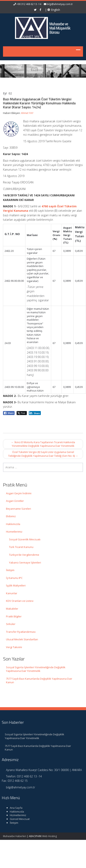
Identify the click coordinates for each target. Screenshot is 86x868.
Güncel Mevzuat (17, 819)
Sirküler (11, 624)
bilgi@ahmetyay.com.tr (60, 4)
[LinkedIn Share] (35, 413)
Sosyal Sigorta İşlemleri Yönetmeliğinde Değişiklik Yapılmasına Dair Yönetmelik (36, 669)
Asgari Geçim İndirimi (19, 493)
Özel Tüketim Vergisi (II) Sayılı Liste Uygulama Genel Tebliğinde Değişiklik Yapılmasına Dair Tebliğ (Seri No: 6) (43, 454)
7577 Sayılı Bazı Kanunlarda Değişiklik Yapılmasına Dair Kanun (39, 681)
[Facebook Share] (9, 413)
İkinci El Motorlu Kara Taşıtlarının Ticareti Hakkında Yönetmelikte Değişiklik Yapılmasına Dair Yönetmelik (43, 444)
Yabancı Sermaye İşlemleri (25, 563)
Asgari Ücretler (15, 501)
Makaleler (12, 609)
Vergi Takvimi (14, 647)
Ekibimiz (11, 516)
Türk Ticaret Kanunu (21, 547)
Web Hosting (49, 836)
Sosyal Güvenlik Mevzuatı (25, 539)
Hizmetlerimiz (14, 532)
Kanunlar (12, 593)
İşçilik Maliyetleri (16, 585)
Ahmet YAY (27, 113)
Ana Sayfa (14, 808)
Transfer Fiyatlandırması (21, 632)
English (54, 10)
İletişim (10, 570)
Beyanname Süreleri (18, 509)
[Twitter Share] (22, 413)
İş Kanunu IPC (14, 578)
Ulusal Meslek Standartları (22, 639)
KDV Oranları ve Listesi (20, 601)
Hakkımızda (13, 524)
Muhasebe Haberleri (15, 836)
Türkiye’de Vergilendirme (24, 555)
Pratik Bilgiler (14, 616)
